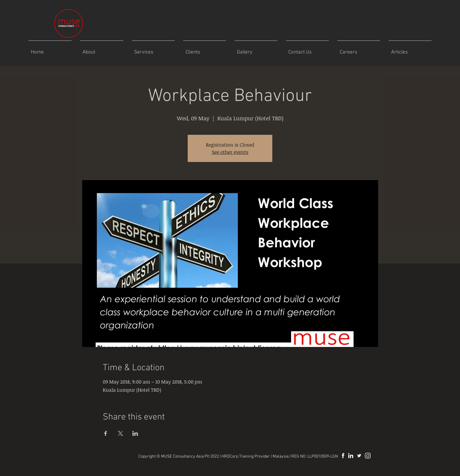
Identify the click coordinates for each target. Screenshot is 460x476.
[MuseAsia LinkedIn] (351, 456)
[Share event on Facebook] (106, 433)
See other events (230, 152)
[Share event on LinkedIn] (135, 433)
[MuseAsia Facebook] (342, 456)
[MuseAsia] (359, 456)
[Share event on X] (120, 433)
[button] (256, 50)
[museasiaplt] (368, 456)
